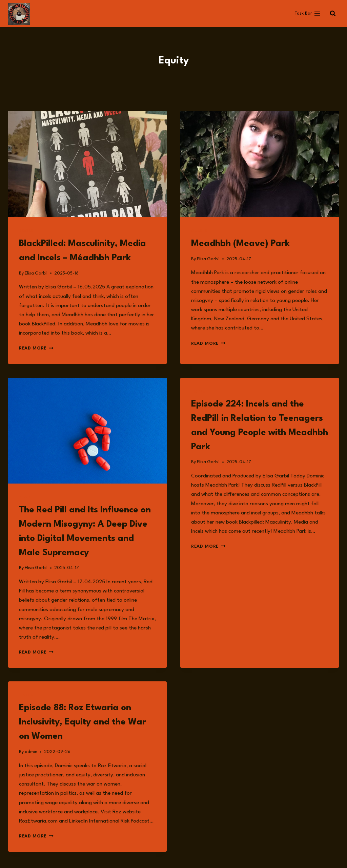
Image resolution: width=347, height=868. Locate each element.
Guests (199, 231)
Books (26, 231)
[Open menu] (307, 14)
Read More (36, 348)
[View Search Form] (333, 14)
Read (25, 498)
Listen (199, 392)
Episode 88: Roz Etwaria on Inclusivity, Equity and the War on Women (83, 722)
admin (31, 752)
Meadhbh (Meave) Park (240, 244)
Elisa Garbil (36, 273)
